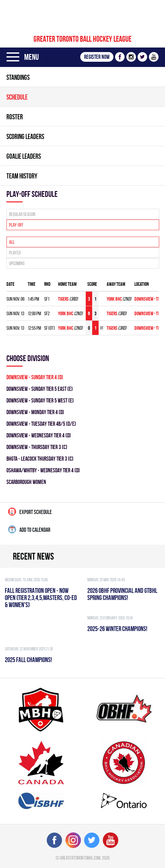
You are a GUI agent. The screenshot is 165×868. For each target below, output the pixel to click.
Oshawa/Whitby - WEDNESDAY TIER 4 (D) (43, 470)
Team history (22, 176)
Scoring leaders (25, 136)
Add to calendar (29, 529)
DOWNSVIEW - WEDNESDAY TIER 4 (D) (39, 435)
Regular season (22, 214)
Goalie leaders (24, 156)
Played (15, 253)
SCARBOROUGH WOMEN (26, 482)
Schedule (17, 97)
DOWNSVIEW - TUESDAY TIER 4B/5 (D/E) (41, 424)
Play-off (16, 225)
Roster (15, 117)
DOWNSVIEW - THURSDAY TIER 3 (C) (37, 447)
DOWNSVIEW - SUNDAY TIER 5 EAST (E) (40, 389)
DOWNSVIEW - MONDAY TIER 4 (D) (35, 412)
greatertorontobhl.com (80, 858)
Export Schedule (30, 512)
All (12, 242)
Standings (18, 77)
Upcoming (17, 263)
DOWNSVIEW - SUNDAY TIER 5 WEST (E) (40, 400)
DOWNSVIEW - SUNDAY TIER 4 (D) (35, 377)
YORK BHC (114, 299)
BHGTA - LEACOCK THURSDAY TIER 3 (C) (40, 459)
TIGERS (63, 299)
